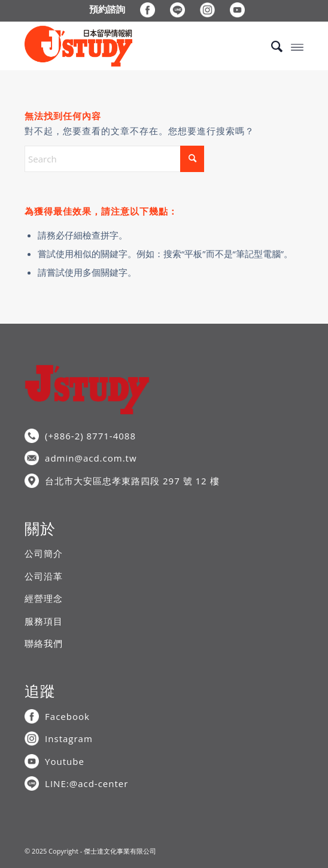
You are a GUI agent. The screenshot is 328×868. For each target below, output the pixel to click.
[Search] (271, 46)
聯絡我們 (44, 643)
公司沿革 (44, 576)
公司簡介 (44, 553)
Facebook (67, 716)
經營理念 (44, 598)
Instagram (69, 739)
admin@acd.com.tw (91, 458)
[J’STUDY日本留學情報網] (136, 46)
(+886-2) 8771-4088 (90, 436)
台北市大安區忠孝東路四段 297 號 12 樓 (132, 481)
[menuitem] (107, 9)
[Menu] (297, 46)
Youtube (65, 761)
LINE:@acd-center (86, 783)
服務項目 (44, 621)
